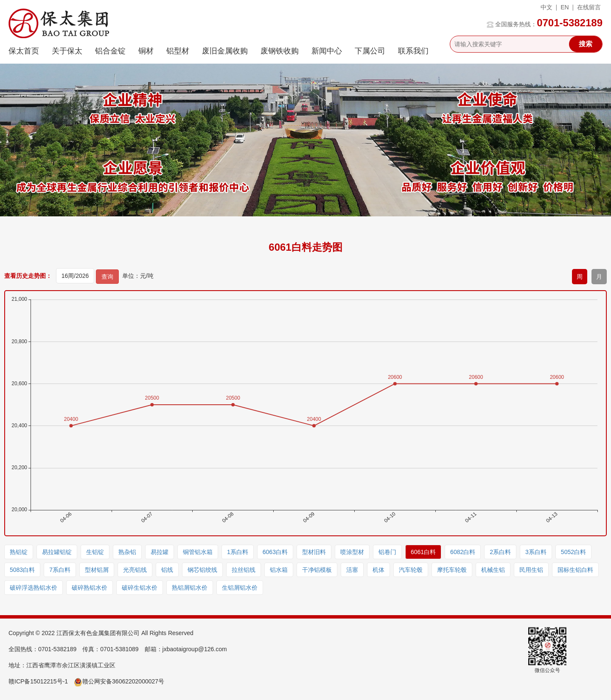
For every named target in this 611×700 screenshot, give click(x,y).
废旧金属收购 (225, 51)
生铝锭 (95, 552)
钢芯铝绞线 (202, 570)
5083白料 (22, 570)
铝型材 (178, 51)
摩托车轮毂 (452, 570)
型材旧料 (314, 552)
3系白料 (536, 552)
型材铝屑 (97, 570)
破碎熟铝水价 (90, 588)
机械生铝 (493, 570)
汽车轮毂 (411, 570)
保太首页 (24, 51)
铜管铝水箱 (198, 552)
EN (565, 7)
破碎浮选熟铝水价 (34, 588)
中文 (547, 7)
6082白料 (463, 552)
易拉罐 (160, 552)
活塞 (352, 570)
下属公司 (370, 51)
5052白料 (573, 552)
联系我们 (413, 51)
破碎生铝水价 (140, 588)
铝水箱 (279, 570)
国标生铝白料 (575, 570)
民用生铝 (531, 570)
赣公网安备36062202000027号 (119, 681)
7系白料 (60, 570)
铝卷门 (387, 552)
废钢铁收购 (280, 51)
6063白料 (275, 552)
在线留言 (589, 7)
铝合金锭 (110, 51)
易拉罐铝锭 (57, 552)
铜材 (146, 51)
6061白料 (423, 552)
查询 (107, 277)
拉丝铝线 (244, 570)
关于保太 (67, 51)
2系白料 (500, 552)
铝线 (167, 570)
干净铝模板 (317, 570)
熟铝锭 (19, 552)
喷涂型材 (352, 552)
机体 (378, 570)
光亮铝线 (135, 570)
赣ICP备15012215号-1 (38, 681)
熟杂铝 (127, 552)
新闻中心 (327, 51)
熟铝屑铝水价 (190, 588)
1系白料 (238, 552)
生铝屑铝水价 (240, 588)
